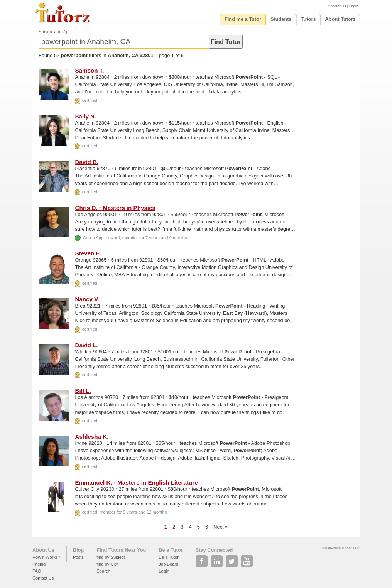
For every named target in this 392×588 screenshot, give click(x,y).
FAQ (37, 571)
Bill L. (83, 391)
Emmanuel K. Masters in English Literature (136, 482)
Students (281, 19)
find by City (107, 564)
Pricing (39, 564)
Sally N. (85, 116)
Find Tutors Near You (121, 550)
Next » (220, 527)
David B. (87, 162)
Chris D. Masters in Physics (115, 208)
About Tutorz (340, 19)
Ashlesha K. (92, 437)
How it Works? (46, 557)
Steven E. (88, 253)
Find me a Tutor (243, 19)
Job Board (168, 564)
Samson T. (89, 70)
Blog (78, 550)
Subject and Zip (54, 32)
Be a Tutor (171, 550)
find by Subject (111, 557)
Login (354, 6)
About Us (43, 550)
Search (103, 571)
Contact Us (337, 6)
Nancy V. (87, 299)
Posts (78, 557)
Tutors (308, 19)
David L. (86, 345)
